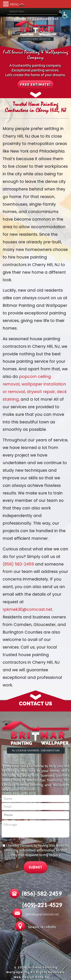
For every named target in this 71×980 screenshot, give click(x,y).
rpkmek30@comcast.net (35, 19)
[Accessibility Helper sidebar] (66, 14)
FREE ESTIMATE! (35, 85)
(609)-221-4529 (42, 905)
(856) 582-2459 (18, 564)
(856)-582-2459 (42, 893)
